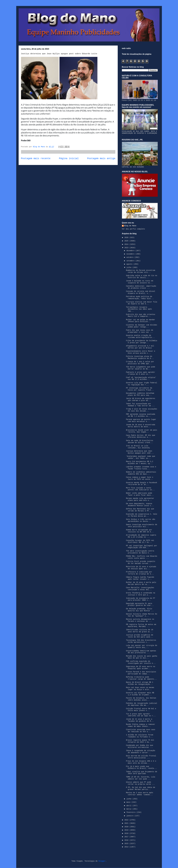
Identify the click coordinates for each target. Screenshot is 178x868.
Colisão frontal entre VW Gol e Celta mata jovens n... (141, 710)
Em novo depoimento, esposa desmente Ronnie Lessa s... (140, 505)
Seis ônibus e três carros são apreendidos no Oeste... (141, 520)
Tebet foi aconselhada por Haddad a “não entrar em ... (140, 405)
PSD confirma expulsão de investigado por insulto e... (141, 662)
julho (129, 267)
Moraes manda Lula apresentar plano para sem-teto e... (140, 499)
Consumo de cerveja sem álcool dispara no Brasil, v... (141, 292)
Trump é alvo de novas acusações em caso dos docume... (141, 410)
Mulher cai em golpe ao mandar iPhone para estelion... (141, 321)
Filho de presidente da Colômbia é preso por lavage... (141, 342)
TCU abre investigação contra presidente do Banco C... (140, 552)
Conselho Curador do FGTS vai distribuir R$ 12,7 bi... (140, 541)
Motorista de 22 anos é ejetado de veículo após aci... (141, 568)
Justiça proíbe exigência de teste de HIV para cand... (139, 636)
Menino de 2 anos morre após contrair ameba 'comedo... (139, 794)
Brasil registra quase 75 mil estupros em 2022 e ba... (140, 741)
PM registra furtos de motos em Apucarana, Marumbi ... (141, 625)
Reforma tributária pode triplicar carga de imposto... (141, 678)
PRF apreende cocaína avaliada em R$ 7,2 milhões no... (141, 415)
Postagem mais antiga (101, 159)
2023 (127, 248)
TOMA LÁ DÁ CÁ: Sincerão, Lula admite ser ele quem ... (141, 778)
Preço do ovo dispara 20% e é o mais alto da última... (141, 762)
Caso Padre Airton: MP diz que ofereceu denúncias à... (141, 436)
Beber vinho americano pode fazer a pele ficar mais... (140, 494)
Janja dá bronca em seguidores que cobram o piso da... (141, 399)
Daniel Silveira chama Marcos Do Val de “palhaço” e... (141, 615)
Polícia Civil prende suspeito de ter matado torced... (141, 562)
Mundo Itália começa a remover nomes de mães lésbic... (141, 725)
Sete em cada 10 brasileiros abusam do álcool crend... (139, 442)
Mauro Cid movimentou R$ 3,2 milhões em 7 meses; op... (139, 463)
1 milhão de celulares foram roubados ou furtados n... (139, 736)
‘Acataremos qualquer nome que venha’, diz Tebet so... (141, 457)
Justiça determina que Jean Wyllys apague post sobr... (140, 452)
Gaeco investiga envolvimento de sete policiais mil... (141, 526)
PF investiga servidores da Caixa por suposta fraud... (140, 389)
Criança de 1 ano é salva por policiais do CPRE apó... (140, 363)
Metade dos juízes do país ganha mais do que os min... (141, 657)
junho (129, 799)
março (129, 809)
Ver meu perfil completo (133, 229)
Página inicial (69, 159)
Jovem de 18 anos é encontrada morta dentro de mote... (141, 426)
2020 (127, 827)
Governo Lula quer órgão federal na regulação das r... (141, 384)
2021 (127, 823)
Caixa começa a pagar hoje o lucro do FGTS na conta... (139, 478)
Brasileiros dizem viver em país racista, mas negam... (141, 431)
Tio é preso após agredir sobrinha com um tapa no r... (141, 715)
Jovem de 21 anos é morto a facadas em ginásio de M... (140, 720)
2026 (127, 238)
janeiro (130, 816)
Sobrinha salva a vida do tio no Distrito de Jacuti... (141, 277)
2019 (127, 830)
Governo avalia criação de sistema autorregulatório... (140, 336)
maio (129, 802)
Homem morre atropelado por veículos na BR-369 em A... (140, 531)
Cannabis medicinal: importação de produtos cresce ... (141, 287)
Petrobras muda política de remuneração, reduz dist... (140, 298)
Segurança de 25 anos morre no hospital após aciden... (141, 668)
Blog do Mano (130, 226)
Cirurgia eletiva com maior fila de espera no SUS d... (141, 303)
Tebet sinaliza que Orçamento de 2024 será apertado (141, 773)
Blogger (102, 861)
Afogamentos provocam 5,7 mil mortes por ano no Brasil (140, 347)
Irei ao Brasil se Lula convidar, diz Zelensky (138, 447)
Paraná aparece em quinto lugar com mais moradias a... (141, 420)
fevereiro (131, 812)
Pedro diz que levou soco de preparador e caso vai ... (139, 331)
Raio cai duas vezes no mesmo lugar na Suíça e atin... (140, 689)
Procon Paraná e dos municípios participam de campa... (141, 673)
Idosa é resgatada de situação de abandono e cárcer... (141, 752)
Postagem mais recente (36, 159)
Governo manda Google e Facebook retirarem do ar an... (141, 484)
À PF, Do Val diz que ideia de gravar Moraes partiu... (141, 788)
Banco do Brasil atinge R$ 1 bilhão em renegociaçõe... (139, 683)
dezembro (131, 251)
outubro (130, 257)
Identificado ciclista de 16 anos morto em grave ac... (139, 631)
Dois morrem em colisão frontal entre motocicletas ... (141, 757)
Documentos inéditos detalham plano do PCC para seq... (140, 394)
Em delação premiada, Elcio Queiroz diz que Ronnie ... (140, 610)
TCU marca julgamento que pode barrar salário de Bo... (141, 368)
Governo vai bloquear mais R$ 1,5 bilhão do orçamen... (140, 694)
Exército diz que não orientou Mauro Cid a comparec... (141, 315)
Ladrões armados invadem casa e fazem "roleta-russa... (141, 468)
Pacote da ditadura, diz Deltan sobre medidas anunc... (141, 699)
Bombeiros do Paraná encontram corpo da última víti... (141, 271)
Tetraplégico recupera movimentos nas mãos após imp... (139, 309)
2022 (127, 820)
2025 (127, 241)
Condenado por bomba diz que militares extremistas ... (139, 746)
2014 (127, 847)
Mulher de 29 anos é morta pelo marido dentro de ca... (141, 583)
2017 (127, 837)
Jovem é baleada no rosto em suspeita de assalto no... (139, 282)
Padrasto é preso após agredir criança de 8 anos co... (141, 373)
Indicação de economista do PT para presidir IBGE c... (141, 599)
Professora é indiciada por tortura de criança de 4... (140, 573)
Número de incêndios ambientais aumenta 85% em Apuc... (141, 473)
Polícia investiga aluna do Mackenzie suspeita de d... (140, 357)
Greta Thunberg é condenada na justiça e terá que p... (141, 594)
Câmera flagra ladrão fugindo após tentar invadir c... (140, 578)
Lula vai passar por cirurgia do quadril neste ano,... (141, 646)
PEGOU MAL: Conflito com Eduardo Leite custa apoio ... (141, 557)
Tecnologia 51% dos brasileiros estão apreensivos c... (141, 641)
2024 (127, 244)
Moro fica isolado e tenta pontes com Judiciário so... (140, 489)
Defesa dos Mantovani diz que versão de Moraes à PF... (140, 510)
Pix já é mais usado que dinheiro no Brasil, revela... (141, 767)
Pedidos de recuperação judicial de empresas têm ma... (141, 704)
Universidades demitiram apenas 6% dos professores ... (141, 652)
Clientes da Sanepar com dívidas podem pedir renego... (141, 326)
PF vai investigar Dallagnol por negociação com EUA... (141, 547)
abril (129, 806)
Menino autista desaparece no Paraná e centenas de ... (140, 620)
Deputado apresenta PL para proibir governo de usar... (140, 605)
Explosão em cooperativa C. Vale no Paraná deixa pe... (141, 515)
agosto (130, 264)
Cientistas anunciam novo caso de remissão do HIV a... (141, 731)
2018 (127, 833)
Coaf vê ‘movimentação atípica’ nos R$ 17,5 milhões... (141, 379)
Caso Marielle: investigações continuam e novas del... (140, 589)
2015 (127, 844)
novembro (131, 254)
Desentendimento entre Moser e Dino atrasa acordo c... (141, 352)
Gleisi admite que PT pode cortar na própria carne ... (140, 783)
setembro (131, 261)
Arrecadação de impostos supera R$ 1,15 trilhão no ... (141, 536)
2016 (127, 840)
